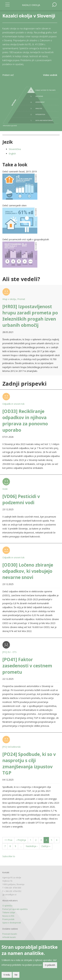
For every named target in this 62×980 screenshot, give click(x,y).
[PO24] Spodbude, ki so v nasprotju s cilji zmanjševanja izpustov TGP (29, 764)
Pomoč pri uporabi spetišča (15, 909)
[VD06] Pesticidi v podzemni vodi (21, 499)
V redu (7, 975)
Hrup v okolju (9, 299)
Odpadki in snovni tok (13, 404)
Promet (21, 299)
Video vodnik (50, 75)
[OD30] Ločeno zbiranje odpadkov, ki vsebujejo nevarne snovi (28, 571)
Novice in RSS (8, 916)
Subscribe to (9, 856)
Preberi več (8, 75)
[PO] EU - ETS (9, 652)
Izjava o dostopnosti (12, 923)
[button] (31, 187)
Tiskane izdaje (9, 912)
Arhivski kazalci (9, 937)
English (12, 154)
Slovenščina (15, 149)
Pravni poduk (8, 919)
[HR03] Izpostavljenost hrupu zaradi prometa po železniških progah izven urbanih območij (30, 316)
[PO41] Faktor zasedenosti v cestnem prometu (27, 666)
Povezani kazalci (10, 934)
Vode (5, 489)
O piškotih (50, 965)
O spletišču (7, 906)
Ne (16, 975)
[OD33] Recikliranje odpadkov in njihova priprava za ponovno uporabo (25, 421)
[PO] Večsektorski (11, 747)
